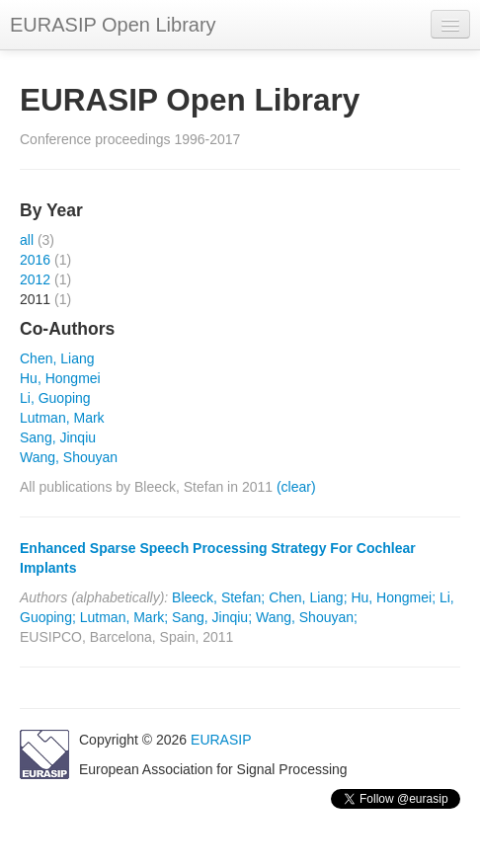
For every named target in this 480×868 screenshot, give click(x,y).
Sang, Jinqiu (58, 437)
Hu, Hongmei (60, 378)
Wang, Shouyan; (307, 617)
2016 (35, 260)
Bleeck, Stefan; (218, 597)
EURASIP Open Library (113, 25)
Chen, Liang (57, 358)
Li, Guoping (55, 398)
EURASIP (221, 740)
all (27, 240)
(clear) (296, 487)
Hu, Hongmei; (393, 597)
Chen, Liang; (308, 597)
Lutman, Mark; (124, 617)
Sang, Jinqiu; (212, 617)
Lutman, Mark (62, 418)
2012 (35, 279)
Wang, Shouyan (69, 457)
